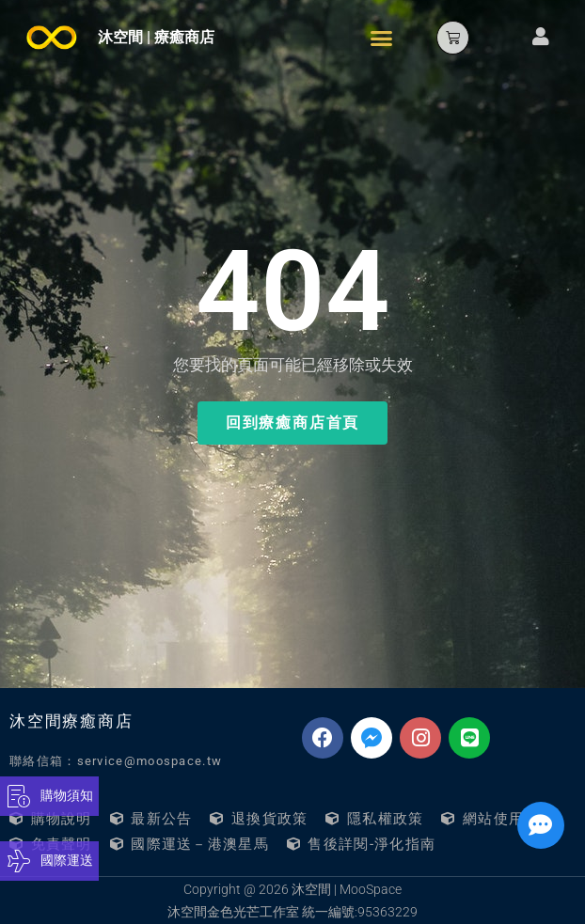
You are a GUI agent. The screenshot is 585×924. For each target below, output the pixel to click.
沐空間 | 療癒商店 (156, 37)
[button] (381, 38)
